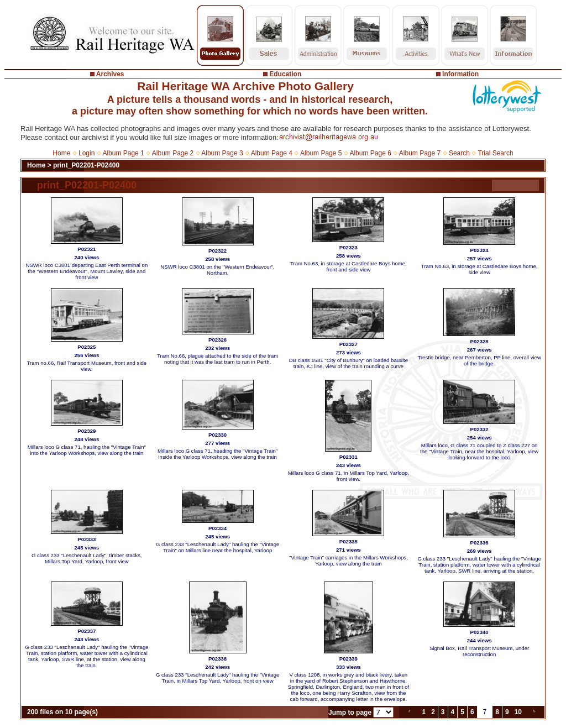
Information (460, 74)
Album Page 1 (123, 153)
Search (459, 153)
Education (285, 74)
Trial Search (495, 153)
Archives (110, 74)
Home (61, 153)
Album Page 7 (420, 153)
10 (518, 712)
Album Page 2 (173, 153)
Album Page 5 (321, 153)
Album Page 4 (272, 153)
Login (87, 153)
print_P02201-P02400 (86, 165)
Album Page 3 (222, 153)
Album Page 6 (370, 153)
